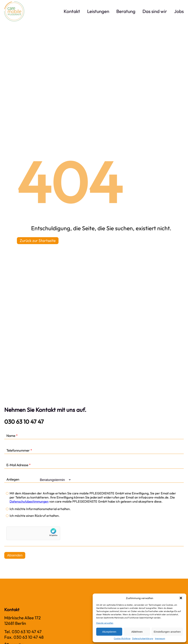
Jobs (179, 11)
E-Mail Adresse (18, 465)
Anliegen (13, 479)
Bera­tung (126, 11)
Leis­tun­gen (98, 11)
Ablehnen (137, 632)
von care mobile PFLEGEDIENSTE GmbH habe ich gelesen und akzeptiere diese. (105, 501)
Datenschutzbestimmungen (29, 501)
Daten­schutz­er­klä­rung (143, 638)
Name (12, 436)
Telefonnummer (19, 450)
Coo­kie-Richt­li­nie (122, 638)
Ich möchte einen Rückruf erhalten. (35, 516)
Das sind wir (155, 11)
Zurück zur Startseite (38, 241)
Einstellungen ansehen (167, 632)
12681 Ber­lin (15, 623)
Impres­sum (160, 638)
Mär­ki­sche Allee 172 (22, 618)
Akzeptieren (109, 632)
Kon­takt (72, 11)
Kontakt (12, 610)
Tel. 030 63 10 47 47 (23, 632)
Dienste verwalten (105, 623)
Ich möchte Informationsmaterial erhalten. (40, 509)
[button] (181, 598)
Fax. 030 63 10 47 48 (24, 637)
